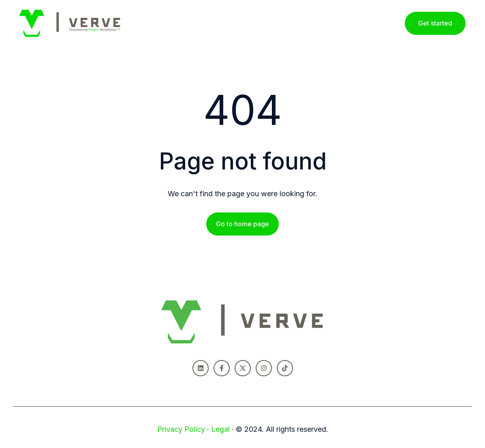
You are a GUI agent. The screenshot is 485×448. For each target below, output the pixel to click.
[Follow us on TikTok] (285, 368)
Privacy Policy (181, 429)
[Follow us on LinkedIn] (201, 368)
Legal (220, 429)
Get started (435, 23)
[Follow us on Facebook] (222, 368)
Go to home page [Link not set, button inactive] (242, 224)
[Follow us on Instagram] (264, 368)
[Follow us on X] (243, 368)
